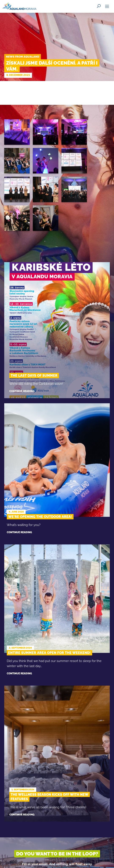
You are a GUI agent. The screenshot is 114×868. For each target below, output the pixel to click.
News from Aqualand (23, 57)
